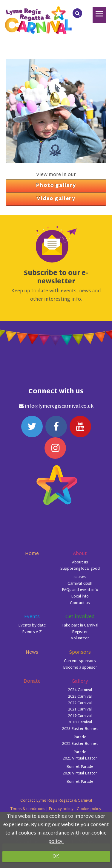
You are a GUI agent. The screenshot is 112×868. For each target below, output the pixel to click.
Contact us (80, 603)
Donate (32, 682)
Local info (80, 597)
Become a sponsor (80, 668)
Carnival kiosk (80, 584)
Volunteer (80, 638)
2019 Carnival (80, 716)
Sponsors (80, 653)
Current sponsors (80, 661)
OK (56, 856)
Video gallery (56, 199)
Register (80, 632)
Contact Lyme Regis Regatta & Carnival (56, 801)
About (80, 554)
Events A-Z (32, 632)
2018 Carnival (80, 722)
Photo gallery (56, 186)
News (32, 653)
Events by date (32, 626)
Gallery (80, 682)
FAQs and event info (80, 590)
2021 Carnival (80, 710)
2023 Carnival (80, 697)
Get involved (80, 617)
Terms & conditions (28, 809)
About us (80, 563)
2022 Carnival (80, 703)
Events (32, 617)
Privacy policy (61, 809)
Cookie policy (89, 809)
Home (32, 554)
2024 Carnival (80, 690)
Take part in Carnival (80, 626)
